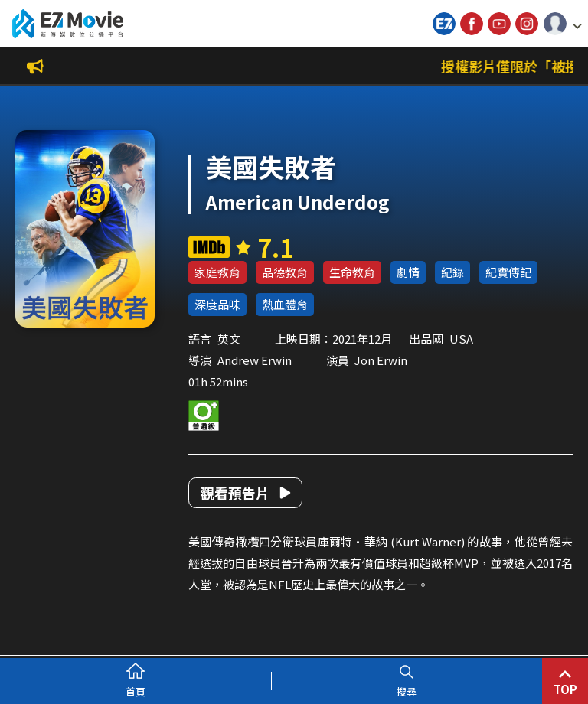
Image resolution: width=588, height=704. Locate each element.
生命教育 (352, 272)
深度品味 (217, 304)
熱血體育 (285, 304)
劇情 (408, 272)
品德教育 (285, 272)
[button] (563, 24)
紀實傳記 (508, 272)
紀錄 (452, 272)
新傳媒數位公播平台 (67, 24)
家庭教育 (217, 272)
